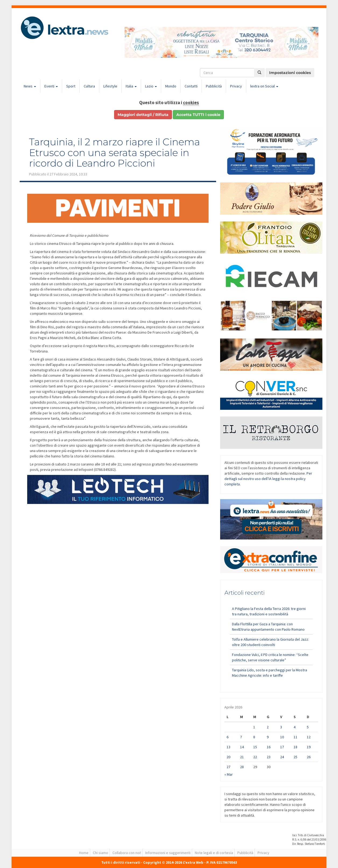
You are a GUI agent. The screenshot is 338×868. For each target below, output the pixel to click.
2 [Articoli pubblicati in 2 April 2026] (268, 727)
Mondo (171, 86)
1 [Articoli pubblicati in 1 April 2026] (254, 727)
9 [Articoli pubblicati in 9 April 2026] (268, 737)
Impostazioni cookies (290, 73)
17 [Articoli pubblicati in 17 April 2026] (282, 747)
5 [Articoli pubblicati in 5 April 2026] (308, 727)
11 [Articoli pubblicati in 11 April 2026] (295, 737)
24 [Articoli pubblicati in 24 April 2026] (282, 757)
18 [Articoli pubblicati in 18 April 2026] (295, 747)
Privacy (236, 86)
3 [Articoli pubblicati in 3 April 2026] (281, 727)
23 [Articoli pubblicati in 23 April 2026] (269, 757)
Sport (71, 86)
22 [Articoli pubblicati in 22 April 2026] (255, 757)
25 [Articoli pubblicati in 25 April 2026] (295, 757)
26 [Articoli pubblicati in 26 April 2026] (309, 757)
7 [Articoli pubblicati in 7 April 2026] (241, 737)
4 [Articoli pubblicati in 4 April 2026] (295, 727)
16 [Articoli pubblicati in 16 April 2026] (269, 747)
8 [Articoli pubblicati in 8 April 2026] (254, 737)
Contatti (191, 86)
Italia (131, 86)
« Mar (229, 774)
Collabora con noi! (127, 853)
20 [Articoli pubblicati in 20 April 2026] (228, 757)
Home (84, 853)
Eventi (51, 86)
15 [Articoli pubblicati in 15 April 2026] (255, 747)
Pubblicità (214, 86)
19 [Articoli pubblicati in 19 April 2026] (309, 747)
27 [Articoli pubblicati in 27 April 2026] (228, 767)
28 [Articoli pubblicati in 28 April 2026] (242, 767)
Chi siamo (101, 853)
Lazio (151, 86)
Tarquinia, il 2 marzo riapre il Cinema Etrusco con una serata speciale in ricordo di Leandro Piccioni (115, 152)
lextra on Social (264, 86)
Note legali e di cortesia (214, 853)
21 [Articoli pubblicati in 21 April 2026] (242, 757)
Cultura (89, 86)
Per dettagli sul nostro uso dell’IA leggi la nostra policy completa (268, 479)
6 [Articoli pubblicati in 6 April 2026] (228, 737)
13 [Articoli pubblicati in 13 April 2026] (228, 747)
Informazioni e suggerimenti (168, 853)
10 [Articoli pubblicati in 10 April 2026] (282, 737)
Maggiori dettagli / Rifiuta (143, 115)
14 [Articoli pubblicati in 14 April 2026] (242, 747)
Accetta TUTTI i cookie (198, 115)
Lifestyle (110, 86)
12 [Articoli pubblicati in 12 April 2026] (309, 737)
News (30, 86)
